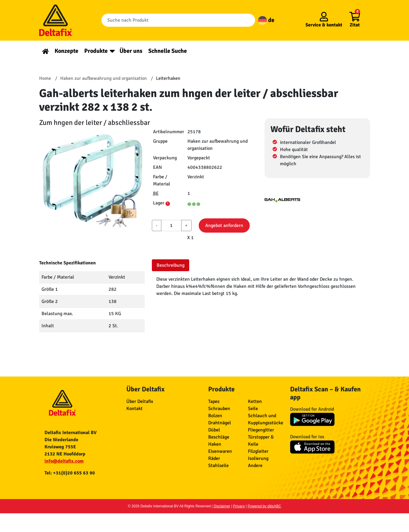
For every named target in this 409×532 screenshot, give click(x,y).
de (266, 20)
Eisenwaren (220, 451)
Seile (253, 409)
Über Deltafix (140, 401)
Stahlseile (218, 466)
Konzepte (66, 51)
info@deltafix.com (64, 461)
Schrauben (219, 409)
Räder (214, 458)
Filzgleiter (258, 451)
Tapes (214, 401)
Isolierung (258, 458)
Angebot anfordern (224, 225)
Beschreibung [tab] (171, 265)
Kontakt (135, 409)
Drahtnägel (220, 423)
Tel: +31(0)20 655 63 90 (70, 473)
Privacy (239, 506)
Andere (255, 466)
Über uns (131, 51)
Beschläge (219, 437)
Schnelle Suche (168, 51)
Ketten (255, 401)
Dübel (214, 430)
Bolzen (215, 416)
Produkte (96, 51)
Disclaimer (222, 506)
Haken (215, 444)
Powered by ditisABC (264, 506)
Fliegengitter (261, 430)
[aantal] (171, 225)
